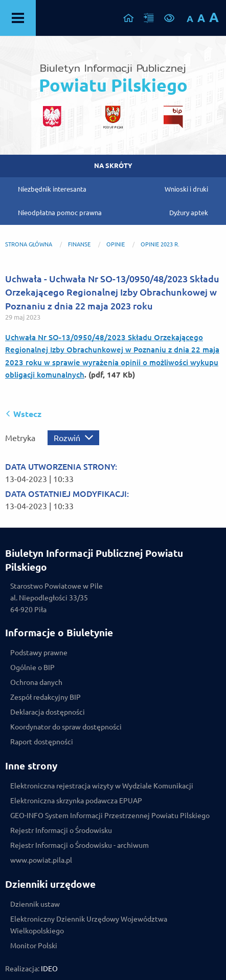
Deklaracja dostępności (48, 712)
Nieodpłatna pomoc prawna (60, 213)
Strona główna (29, 244)
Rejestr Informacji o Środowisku (61, 830)
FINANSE (79, 244)
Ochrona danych (36, 682)
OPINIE (116, 244)
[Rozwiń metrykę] (73, 438)
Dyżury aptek (189, 213)
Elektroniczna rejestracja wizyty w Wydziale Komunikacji (102, 786)
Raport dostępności (42, 742)
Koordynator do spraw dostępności (66, 727)
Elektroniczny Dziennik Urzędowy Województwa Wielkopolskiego (89, 925)
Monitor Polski (34, 946)
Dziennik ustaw (35, 904)
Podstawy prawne (39, 653)
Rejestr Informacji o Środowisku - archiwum (80, 845)
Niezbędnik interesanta (52, 189)
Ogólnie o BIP (32, 668)
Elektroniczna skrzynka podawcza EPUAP (76, 801)
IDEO (49, 969)
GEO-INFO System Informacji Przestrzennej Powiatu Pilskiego (110, 816)
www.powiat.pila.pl (41, 860)
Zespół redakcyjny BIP (46, 697)
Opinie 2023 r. (160, 244)
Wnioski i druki (186, 189)
